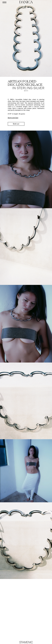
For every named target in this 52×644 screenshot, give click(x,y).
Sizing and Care (13, 118)
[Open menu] (4, 2)
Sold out (16, 124)
